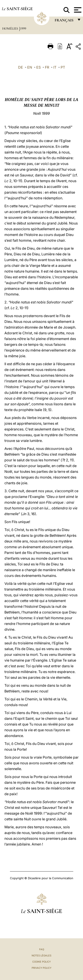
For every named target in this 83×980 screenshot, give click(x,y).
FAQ (42, 949)
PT (63, 67)
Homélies (11, 28)
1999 (23, 28)
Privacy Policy (41, 968)
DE (21, 67)
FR (47, 67)
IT (55, 67)
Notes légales (41, 956)
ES (39, 67)
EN (30, 67)
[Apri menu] (77, 10)
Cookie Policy (41, 962)
